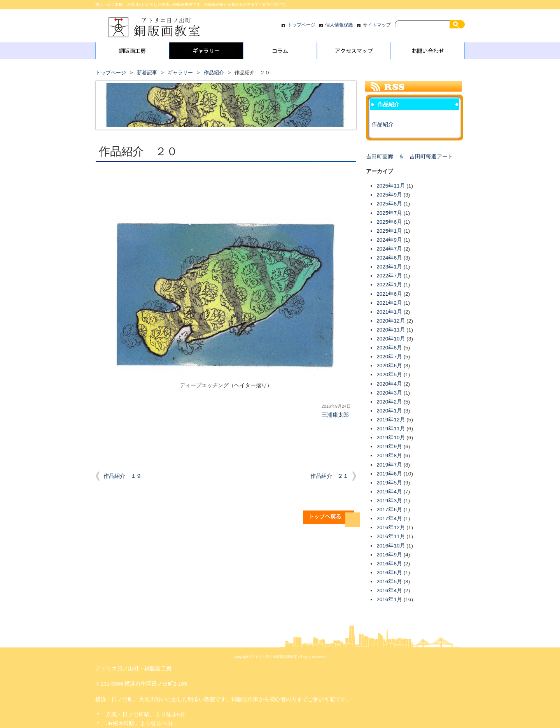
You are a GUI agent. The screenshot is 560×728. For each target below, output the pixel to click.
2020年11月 (391, 330)
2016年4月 (389, 590)
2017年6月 (389, 510)
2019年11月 (391, 429)
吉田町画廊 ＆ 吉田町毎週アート (409, 157)
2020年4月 (389, 384)
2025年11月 (391, 186)
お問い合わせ (428, 53)
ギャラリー (206, 53)
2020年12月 (391, 321)
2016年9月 (389, 555)
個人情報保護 (339, 25)
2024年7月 (389, 249)
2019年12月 (391, 420)
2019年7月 (389, 465)
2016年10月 (391, 546)
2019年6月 (389, 474)
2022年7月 (389, 276)
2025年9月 (389, 195)
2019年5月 (389, 483)
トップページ (301, 25)
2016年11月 (391, 536)
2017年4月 (389, 518)
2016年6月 (389, 573)
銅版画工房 (132, 53)
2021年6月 (389, 294)
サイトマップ (377, 25)
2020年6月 (389, 366)
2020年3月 (389, 393)
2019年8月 (389, 455)
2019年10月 (391, 438)
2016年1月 (389, 599)
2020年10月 (391, 339)
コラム (280, 53)
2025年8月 (389, 204)
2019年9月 (389, 446)
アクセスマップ (354, 53)
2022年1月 (389, 285)
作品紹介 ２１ (329, 476)
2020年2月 (389, 402)
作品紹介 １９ (122, 476)
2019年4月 (389, 492)
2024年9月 (389, 240)
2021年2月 (389, 303)
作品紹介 (214, 73)
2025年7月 (389, 213)
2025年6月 (389, 222)
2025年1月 (389, 231)
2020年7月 (389, 357)
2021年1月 (389, 312)
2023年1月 (389, 267)
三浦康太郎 (335, 415)
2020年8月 (389, 348)
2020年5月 (389, 375)
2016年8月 (389, 564)
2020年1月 (389, 411)
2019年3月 (389, 501)
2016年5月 (389, 582)
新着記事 (147, 73)
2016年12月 (391, 527)
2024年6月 (389, 258)
